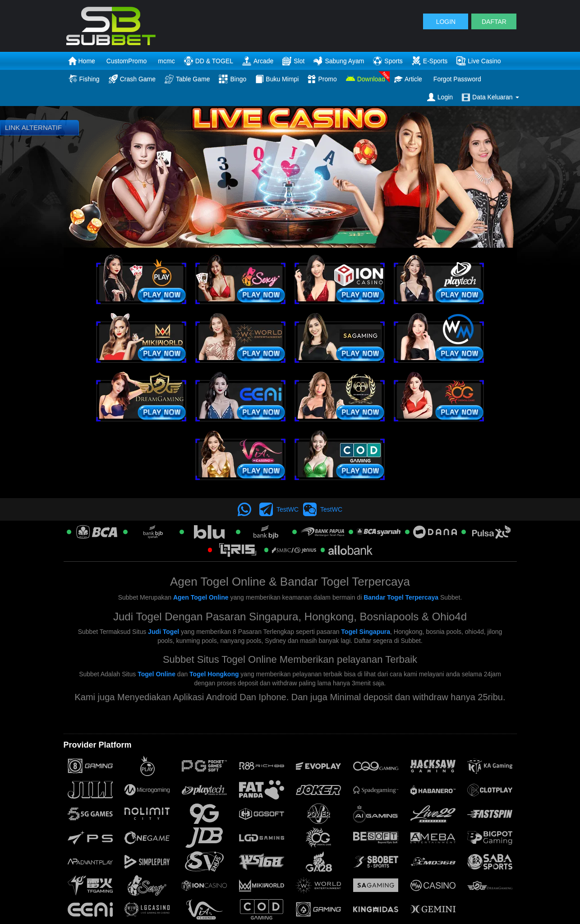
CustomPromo (127, 61)
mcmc (166, 61)
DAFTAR (494, 22)
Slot (293, 61)
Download (366, 79)
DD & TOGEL (209, 61)
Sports (388, 61)
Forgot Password (457, 79)
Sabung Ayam (339, 61)
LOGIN (446, 22)
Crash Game (132, 79)
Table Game (187, 79)
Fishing (84, 79)
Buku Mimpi (277, 79)
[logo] (139, 26)
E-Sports (430, 61)
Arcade (258, 61)
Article (408, 79)
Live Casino (479, 61)
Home (82, 61)
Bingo (232, 79)
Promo (322, 79)
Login (440, 97)
